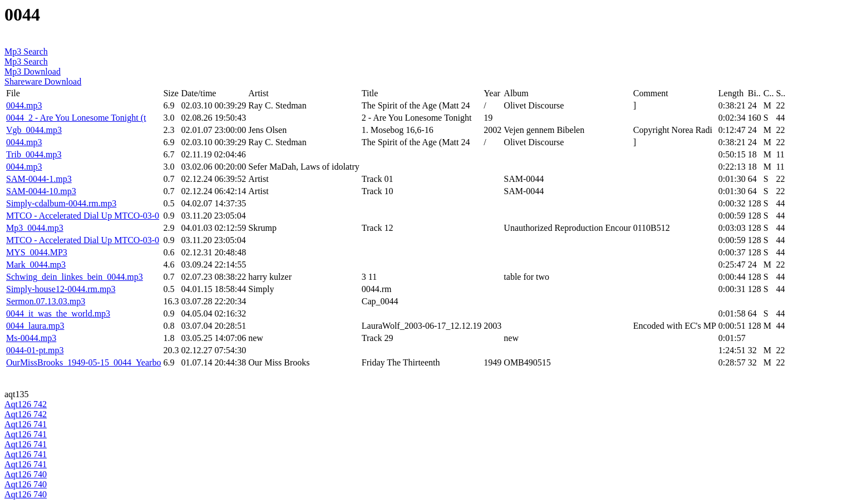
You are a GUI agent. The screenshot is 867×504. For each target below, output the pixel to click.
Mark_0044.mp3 (36, 265)
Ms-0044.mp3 (31, 338)
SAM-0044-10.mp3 (41, 191)
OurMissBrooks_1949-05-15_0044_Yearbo (83, 362)
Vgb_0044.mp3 (34, 130)
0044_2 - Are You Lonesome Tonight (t (76, 118)
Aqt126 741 (26, 424)
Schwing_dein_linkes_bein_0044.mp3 (75, 277)
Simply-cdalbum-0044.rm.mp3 (61, 203)
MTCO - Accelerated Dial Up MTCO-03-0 (83, 216)
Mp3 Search (26, 51)
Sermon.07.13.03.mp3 (46, 301)
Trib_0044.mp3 (34, 154)
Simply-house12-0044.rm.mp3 (61, 289)
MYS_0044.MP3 (37, 252)
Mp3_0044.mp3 (35, 228)
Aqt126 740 (26, 474)
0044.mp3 (24, 105)
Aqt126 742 (26, 404)
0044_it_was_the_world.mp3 (58, 313)
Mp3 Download (33, 71)
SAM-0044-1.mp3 (39, 179)
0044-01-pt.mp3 (35, 350)
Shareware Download (43, 81)
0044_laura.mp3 (35, 326)
